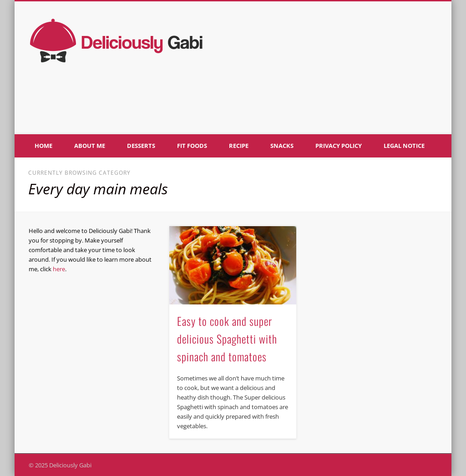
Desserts (141, 146)
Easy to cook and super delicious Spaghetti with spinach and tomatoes (227, 339)
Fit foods (192, 146)
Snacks (282, 146)
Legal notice (404, 146)
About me (90, 146)
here (59, 269)
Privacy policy (339, 146)
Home (43, 146)
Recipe (239, 146)
